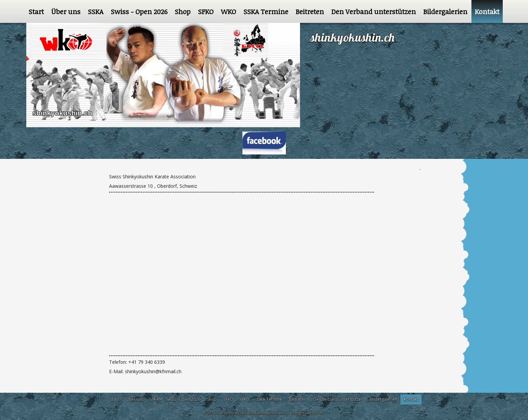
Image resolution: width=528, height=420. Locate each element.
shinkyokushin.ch (62, 113)
